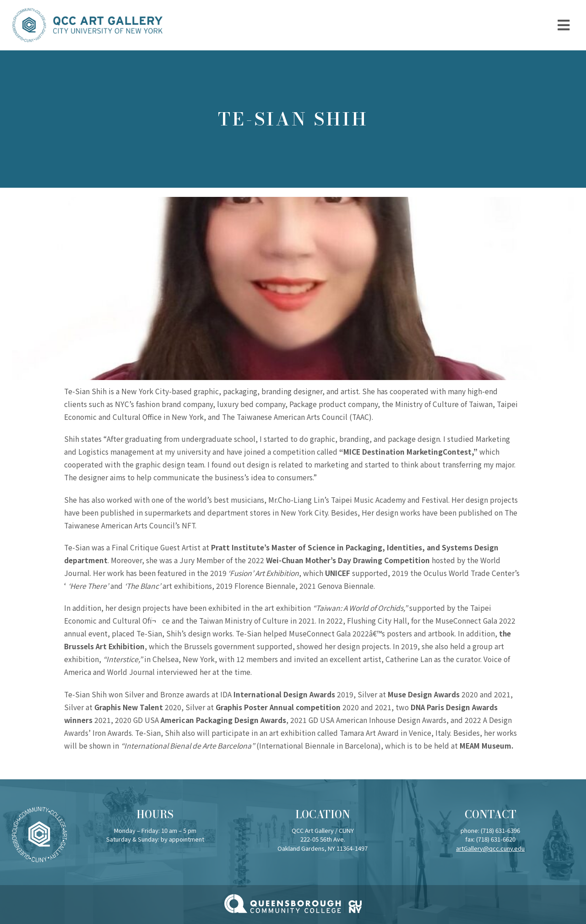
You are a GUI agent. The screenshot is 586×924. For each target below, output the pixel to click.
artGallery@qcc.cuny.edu (490, 848)
